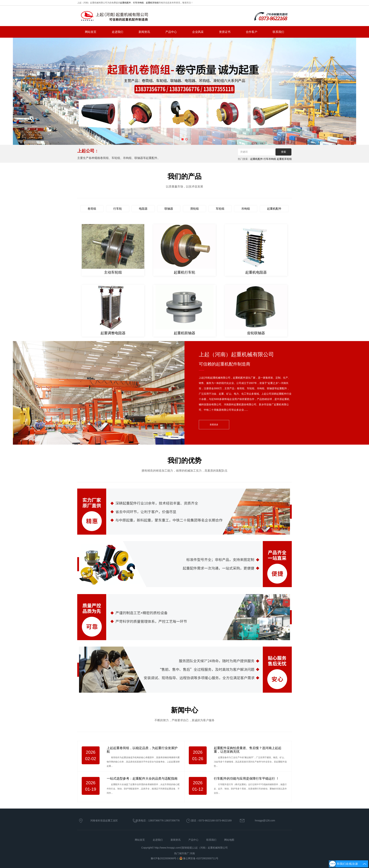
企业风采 (198, 32)
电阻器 (143, 209)
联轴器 (169, 209)
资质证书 (225, 32)
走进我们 (117, 32)
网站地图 (229, 840)
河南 (192, 853)
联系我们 (278, 32)
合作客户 (252, 32)
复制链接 (187, 848)
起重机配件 (126, 3)
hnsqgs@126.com (265, 821)
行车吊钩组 (138, 3)
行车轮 (118, 209)
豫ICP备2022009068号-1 (165, 858)
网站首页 (91, 32)
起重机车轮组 (152, 3)
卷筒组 (92, 209)
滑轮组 (195, 209)
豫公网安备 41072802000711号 (199, 858)
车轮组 (220, 209)
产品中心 (171, 32)
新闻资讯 (144, 32)
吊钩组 (246, 209)
